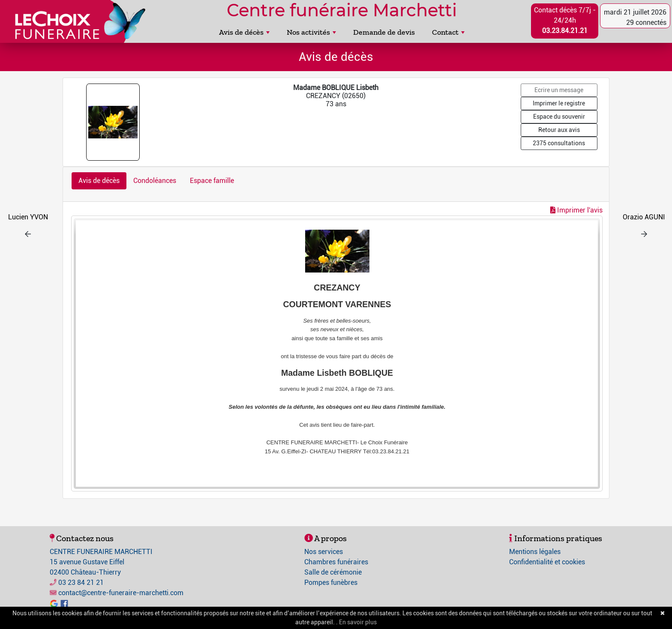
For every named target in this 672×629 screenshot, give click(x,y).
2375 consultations (559, 143)
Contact (448, 32)
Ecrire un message (559, 90)
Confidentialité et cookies (547, 562)
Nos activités (311, 32)
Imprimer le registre (559, 103)
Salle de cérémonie (333, 572)
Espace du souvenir (559, 117)
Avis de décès (244, 32)
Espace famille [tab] (212, 181)
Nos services (324, 552)
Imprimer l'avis (576, 210)
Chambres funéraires (336, 562)
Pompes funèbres (331, 583)
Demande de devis (384, 32)
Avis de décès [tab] (99, 181)
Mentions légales (535, 552)
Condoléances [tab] (155, 181)
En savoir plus (358, 622)
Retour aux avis (559, 130)
